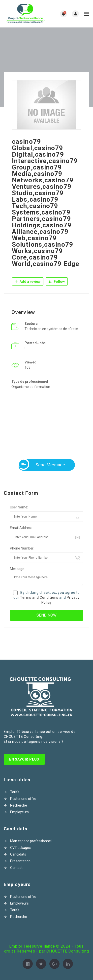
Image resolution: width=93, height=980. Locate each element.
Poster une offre (23, 799)
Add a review (28, 282)
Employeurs (19, 812)
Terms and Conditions (39, 598)
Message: (17, 569)
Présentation (20, 861)
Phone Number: (22, 548)
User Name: (19, 507)
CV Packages (20, 848)
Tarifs (15, 792)
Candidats (18, 854)
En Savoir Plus (24, 759)
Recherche (19, 805)
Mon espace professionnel (31, 841)
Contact (16, 868)
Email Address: (22, 528)
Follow (57, 282)
